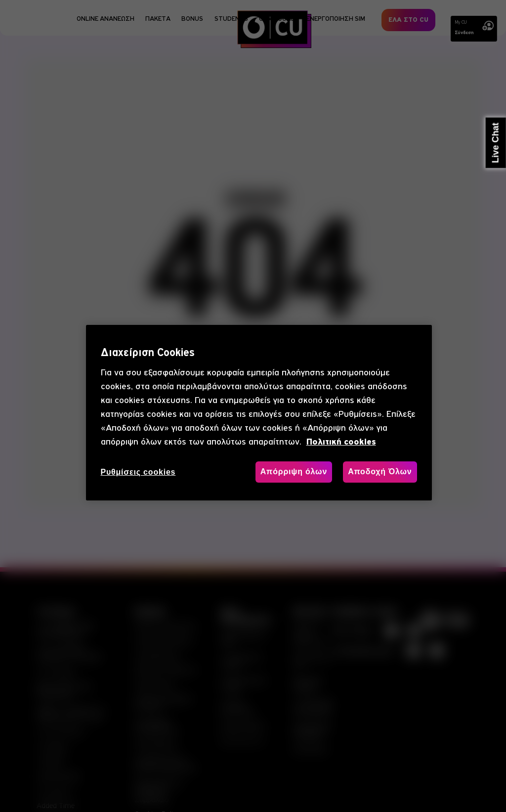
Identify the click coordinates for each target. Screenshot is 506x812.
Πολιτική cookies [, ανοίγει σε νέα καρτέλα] (341, 442)
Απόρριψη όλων (294, 472)
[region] (259, 413)
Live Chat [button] (496, 143)
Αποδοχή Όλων (380, 472)
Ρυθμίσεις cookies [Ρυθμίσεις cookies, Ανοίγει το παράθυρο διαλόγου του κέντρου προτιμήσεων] (138, 472)
